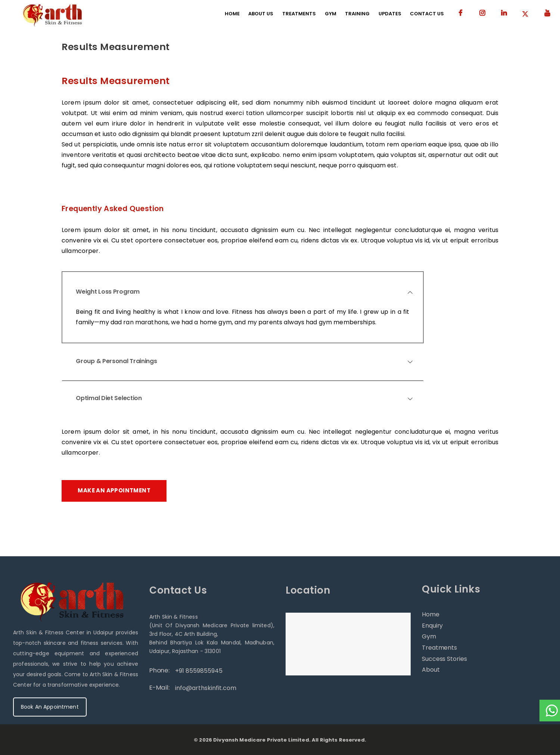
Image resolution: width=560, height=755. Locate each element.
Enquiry (432, 626)
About (431, 670)
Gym (429, 636)
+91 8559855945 (199, 671)
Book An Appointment (50, 707)
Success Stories (444, 659)
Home (431, 614)
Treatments (439, 648)
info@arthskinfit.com (206, 688)
